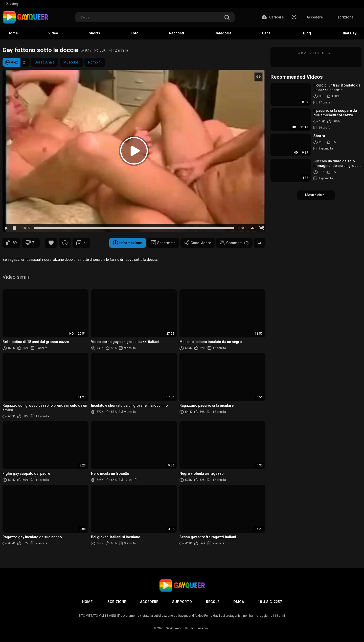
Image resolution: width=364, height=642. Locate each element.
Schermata (163, 243)
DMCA (239, 602)
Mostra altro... (316, 195)
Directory (10, 4)
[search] (227, 18)
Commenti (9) (234, 243)
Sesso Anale (45, 62)
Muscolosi (71, 62)
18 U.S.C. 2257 (270, 602)
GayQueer (173, 628)
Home (87, 602)
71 (31, 243)
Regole (213, 602)
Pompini (95, 62)
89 (12, 243)
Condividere (198, 243)
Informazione (128, 243)
